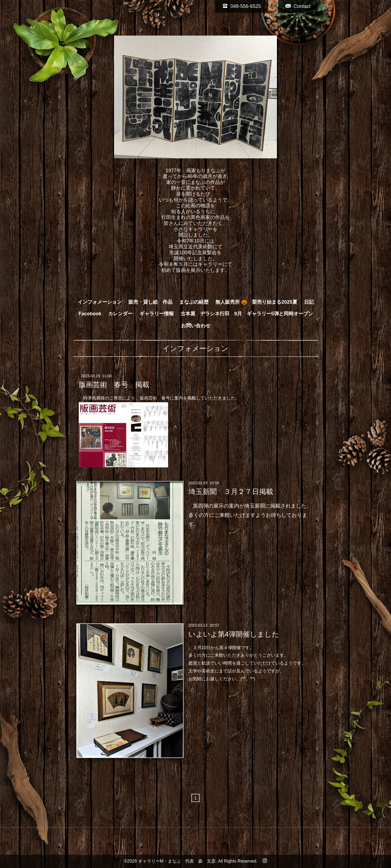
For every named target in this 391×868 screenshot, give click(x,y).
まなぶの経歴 (194, 302)
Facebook (90, 314)
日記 (309, 302)
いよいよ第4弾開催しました (234, 634)
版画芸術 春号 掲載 (114, 385)
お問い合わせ (196, 326)
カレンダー (120, 314)
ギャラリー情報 (157, 314)
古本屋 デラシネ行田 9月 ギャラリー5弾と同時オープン (247, 314)
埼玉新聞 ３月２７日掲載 (231, 492)
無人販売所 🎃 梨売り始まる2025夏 (256, 302)
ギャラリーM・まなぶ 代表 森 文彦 (177, 861)
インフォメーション (100, 302)
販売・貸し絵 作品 (150, 302)
